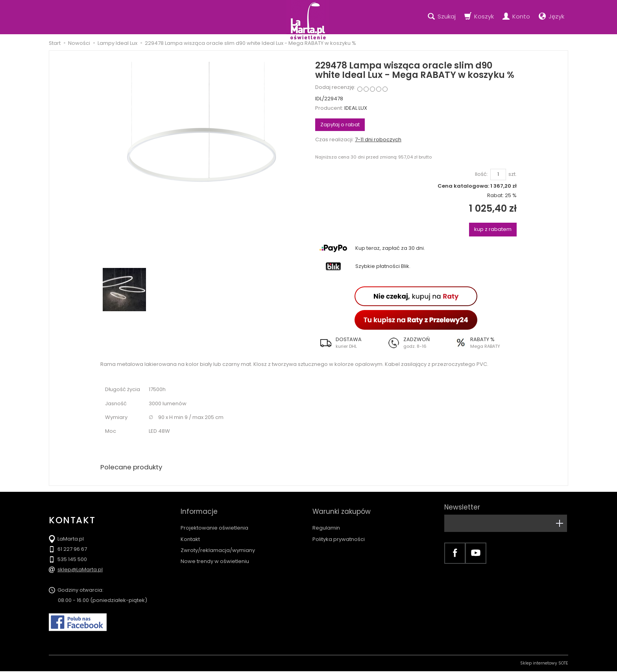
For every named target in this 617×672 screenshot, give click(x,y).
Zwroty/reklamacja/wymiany (218, 543)
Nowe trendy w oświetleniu (215, 554)
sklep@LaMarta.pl (80, 570)
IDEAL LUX (356, 108)
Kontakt (190, 532)
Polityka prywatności (339, 532)
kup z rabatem (493, 229)
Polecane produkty (133, 468)
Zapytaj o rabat (340, 125)
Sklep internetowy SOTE (544, 664)
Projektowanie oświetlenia (214, 521)
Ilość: (481, 174)
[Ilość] (498, 174)
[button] (349, 343)
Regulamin (326, 521)
